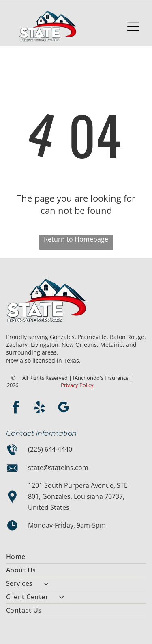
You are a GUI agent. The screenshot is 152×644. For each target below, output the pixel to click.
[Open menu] (133, 26)
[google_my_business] (63, 409)
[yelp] (39, 409)
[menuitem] (76, 557)
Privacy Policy (77, 385)
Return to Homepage (76, 239)
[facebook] (15, 409)
